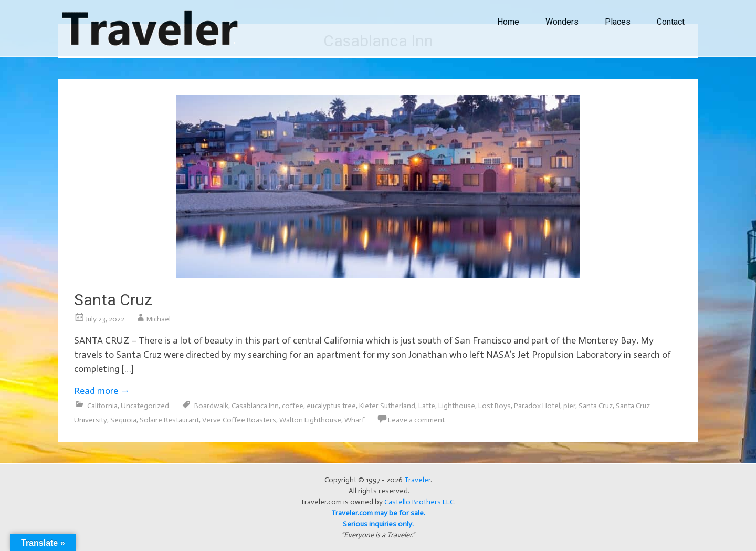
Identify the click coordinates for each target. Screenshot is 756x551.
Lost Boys (495, 406)
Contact (671, 22)
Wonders (562, 22)
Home (508, 22)
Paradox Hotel (537, 406)
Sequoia (123, 420)
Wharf (354, 420)
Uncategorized (145, 406)
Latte (427, 406)
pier (569, 406)
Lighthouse (457, 406)
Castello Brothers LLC (419, 502)
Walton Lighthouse (310, 420)
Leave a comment (416, 420)
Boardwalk (211, 406)
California (102, 406)
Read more (102, 391)
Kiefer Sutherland (387, 406)
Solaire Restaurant (169, 420)
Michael (159, 319)
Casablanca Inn (255, 406)
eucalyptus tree (331, 406)
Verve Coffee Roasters (239, 420)
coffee (293, 406)
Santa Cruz (113, 300)
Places (618, 22)
